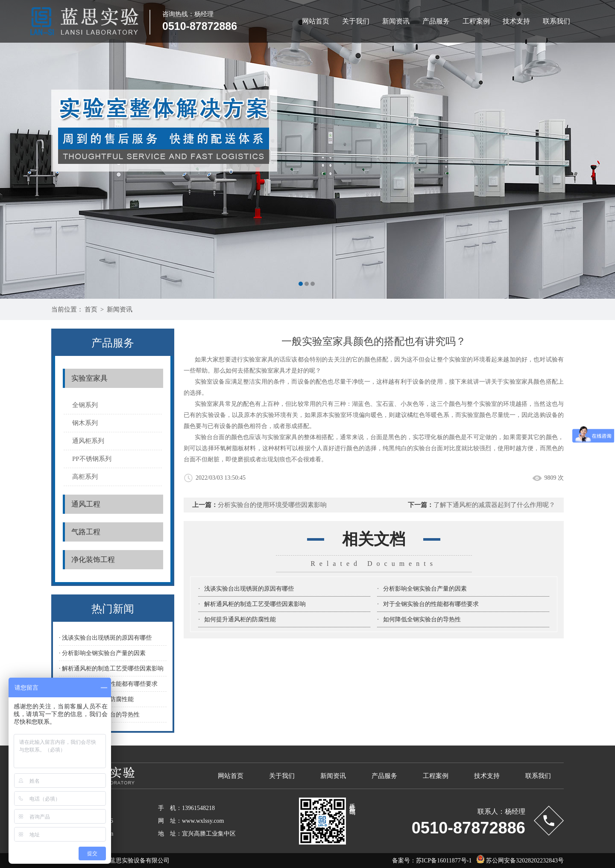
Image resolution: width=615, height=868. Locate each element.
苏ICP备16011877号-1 (444, 861)
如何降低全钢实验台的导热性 (422, 619)
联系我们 (556, 21)
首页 (91, 309)
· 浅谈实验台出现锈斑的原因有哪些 (105, 638)
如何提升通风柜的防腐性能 (240, 619)
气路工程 (86, 532)
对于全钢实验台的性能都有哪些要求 (431, 604)
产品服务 (436, 21)
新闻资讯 (396, 21)
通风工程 (86, 504)
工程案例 (476, 21)
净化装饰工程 (93, 560)
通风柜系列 (88, 441)
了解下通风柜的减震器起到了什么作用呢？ (494, 505)
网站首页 (316, 21)
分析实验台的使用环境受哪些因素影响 (272, 505)
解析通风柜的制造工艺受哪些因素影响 (255, 604)
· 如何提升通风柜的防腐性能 (96, 699)
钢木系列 (85, 423)
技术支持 (516, 21)
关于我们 (356, 21)
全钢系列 (85, 405)
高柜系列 (85, 477)
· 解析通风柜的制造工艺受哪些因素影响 (111, 668)
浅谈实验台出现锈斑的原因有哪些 (249, 589)
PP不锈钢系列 (92, 459)
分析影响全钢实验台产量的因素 (425, 589)
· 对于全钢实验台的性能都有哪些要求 (108, 684)
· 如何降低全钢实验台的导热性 (99, 715)
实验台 (204, 437)
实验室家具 (89, 378)
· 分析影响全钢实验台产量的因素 (102, 653)
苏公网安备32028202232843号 (518, 861)
